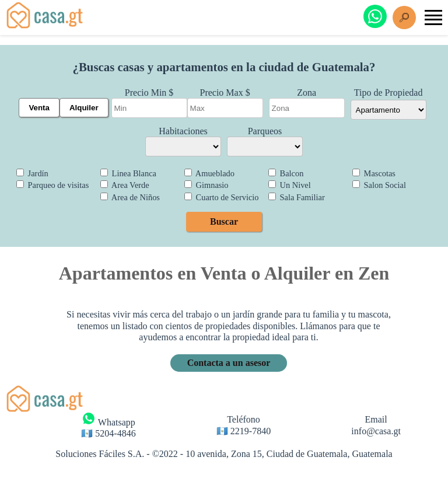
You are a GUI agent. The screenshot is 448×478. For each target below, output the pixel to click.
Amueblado (209, 173)
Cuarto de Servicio (222, 197)
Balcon (286, 173)
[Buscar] (404, 18)
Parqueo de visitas (52, 185)
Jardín (32, 173)
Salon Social (379, 185)
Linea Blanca (128, 173)
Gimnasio (206, 185)
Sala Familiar (297, 197)
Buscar (224, 221)
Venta (39, 108)
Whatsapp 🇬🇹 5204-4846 (108, 425)
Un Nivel (290, 185)
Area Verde (125, 185)
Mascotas (374, 173)
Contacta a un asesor (229, 363)
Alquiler (84, 108)
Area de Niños (130, 197)
